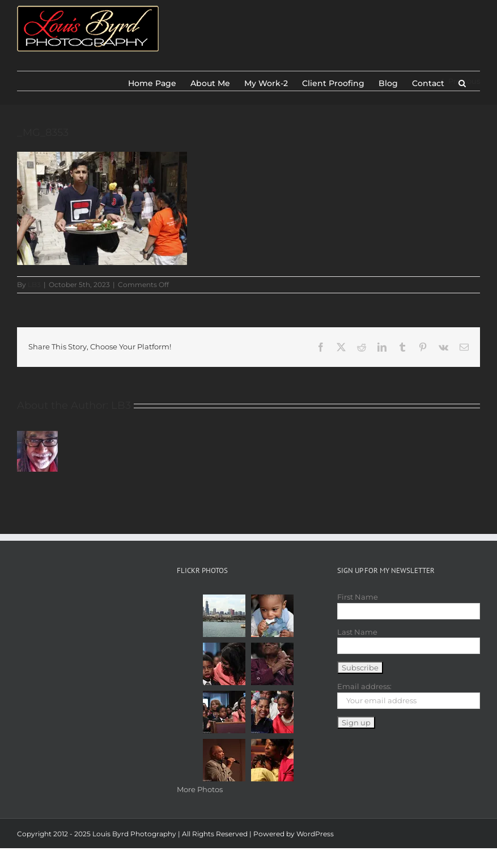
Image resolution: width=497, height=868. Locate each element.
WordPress (315, 834)
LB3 (34, 285)
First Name (358, 597)
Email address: (364, 686)
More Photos (200, 789)
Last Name (357, 632)
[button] (462, 81)
